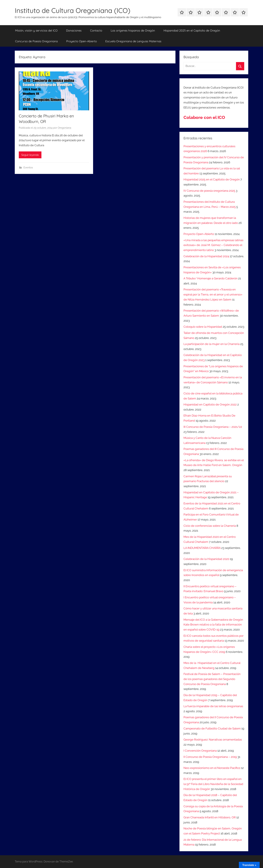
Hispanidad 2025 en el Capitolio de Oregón (192, 30)
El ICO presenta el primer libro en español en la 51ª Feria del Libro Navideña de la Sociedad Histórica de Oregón (213, 784)
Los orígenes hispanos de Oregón (133, 30)
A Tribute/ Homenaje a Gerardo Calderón (211, 278)
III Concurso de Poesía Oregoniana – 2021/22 (213, 427)
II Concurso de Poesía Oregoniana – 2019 (210, 757)
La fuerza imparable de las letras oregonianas (213, 706)
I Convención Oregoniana (200, 751)
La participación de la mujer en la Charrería (212, 344)
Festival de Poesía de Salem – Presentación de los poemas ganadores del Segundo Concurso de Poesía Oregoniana (212, 679)
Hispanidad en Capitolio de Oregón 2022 (210, 404)
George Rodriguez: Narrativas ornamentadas (213, 740)
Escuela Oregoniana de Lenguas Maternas (133, 41)
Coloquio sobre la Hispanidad (203, 327)
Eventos (28, 168)
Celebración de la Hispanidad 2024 (206, 256)
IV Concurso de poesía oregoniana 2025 (209, 191)
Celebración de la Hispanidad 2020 (206, 559)
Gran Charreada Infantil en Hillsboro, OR (210, 817)
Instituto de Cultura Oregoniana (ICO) (73, 10)
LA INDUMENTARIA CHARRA (202, 548)
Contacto (96, 30)
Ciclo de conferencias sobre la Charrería (210, 526)
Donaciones (74, 30)
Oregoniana (64, 128)
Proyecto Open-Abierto (82, 41)
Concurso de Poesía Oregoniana (36, 41)
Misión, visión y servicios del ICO (36, 30)
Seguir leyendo (30, 155)
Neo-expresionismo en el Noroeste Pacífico (212, 768)
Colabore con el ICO (204, 117)
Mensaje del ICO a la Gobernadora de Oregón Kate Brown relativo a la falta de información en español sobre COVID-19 (213, 625)
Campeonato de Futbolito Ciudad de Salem (212, 728)
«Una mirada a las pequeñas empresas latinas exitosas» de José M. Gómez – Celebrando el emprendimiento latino (213, 245)
